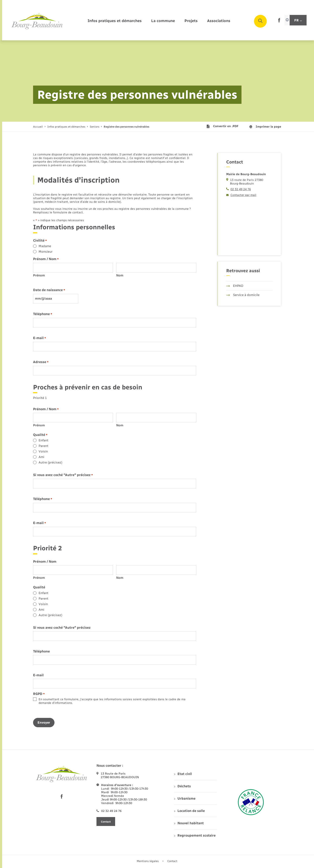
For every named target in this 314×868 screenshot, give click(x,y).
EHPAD (235, 286)
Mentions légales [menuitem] (148, 861)
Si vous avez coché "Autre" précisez (63, 475)
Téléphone (43, 314)
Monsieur (46, 252)
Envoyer (44, 723)
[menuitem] (115, 21)
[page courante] (126, 127)
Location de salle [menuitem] (190, 811)
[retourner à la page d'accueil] (37, 21)
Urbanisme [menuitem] (185, 798)
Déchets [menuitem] (183, 786)
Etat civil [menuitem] (183, 774)
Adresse (41, 362)
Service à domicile (243, 295)
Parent (43, 446)
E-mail (40, 338)
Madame (45, 246)
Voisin (43, 451)
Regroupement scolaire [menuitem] (195, 835)
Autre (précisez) (50, 462)
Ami (41, 457)
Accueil (38, 127)
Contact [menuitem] (172, 861)
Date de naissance (49, 290)
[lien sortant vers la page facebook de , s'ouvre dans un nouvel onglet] (279, 22)
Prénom (39, 275)
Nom (120, 275)
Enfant (43, 440)
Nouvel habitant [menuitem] (189, 823)
